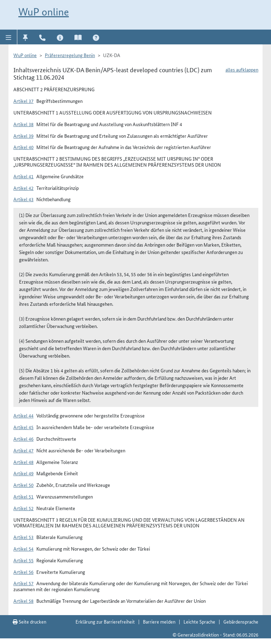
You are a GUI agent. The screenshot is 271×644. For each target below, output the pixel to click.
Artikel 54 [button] (23, 549)
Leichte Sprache (199, 621)
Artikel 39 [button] (23, 136)
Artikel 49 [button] (23, 473)
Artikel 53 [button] (23, 537)
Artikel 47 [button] (23, 450)
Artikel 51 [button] (23, 496)
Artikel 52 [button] (23, 508)
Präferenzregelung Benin (70, 55)
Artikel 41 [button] (23, 176)
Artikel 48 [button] (23, 462)
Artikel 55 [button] (23, 560)
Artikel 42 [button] (23, 188)
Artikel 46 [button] (23, 439)
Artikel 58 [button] (23, 601)
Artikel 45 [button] (23, 427)
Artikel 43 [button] (23, 199)
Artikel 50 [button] (23, 485)
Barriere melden (159, 621)
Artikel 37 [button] (23, 101)
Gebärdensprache (241, 621)
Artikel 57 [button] (23, 583)
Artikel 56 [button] (23, 572)
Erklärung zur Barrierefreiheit (105, 621)
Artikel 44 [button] (23, 415)
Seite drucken (29, 621)
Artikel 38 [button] (23, 124)
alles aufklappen (242, 69)
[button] (9, 37)
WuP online (44, 12)
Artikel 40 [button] (23, 147)
